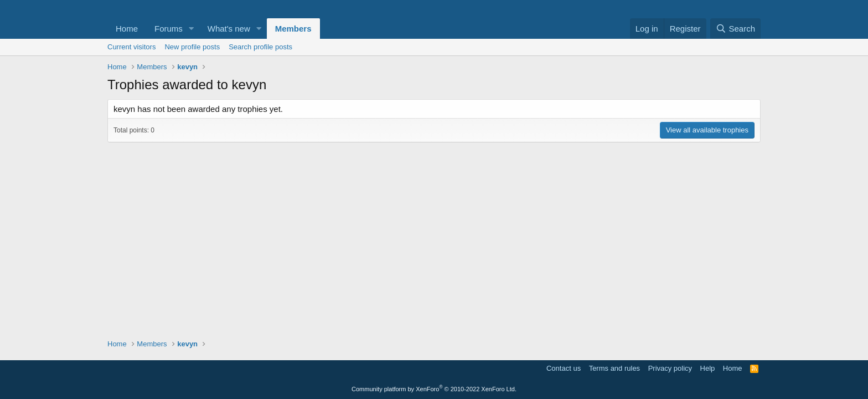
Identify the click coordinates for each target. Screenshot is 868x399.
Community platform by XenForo (434, 389)
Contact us (564, 368)
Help (708, 368)
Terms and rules (614, 368)
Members (293, 29)
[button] (192, 29)
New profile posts (192, 47)
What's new (229, 29)
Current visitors (131, 47)
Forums (169, 29)
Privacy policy (670, 368)
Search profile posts (260, 47)
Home (127, 29)
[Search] (735, 29)
